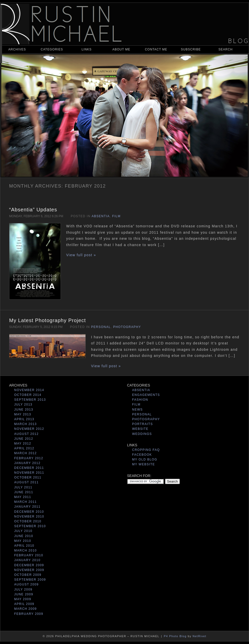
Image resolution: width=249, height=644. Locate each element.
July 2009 (23, 590)
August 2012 (26, 434)
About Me (121, 49)
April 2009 (24, 604)
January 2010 (27, 560)
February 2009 (29, 614)
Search (225, 49)
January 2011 (27, 507)
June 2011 (24, 492)
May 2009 (23, 599)
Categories (52, 49)
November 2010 (29, 517)
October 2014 (28, 395)
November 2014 (29, 390)
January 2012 (27, 463)
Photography (127, 327)
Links (87, 49)
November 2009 (29, 570)
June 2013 (24, 410)
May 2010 (23, 541)
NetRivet (200, 636)
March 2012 (25, 453)
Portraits (143, 424)
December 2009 (29, 565)
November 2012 (29, 429)
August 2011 (26, 482)
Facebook (142, 455)
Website (140, 429)
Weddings (142, 434)
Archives (17, 49)
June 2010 (24, 536)
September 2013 (30, 400)
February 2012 (29, 458)
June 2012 (24, 439)
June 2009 (24, 594)
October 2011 (28, 477)
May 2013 (23, 414)
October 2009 (28, 575)
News (137, 410)
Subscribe (191, 49)
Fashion (140, 400)
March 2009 (25, 609)
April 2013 (24, 419)
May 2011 (23, 497)
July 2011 (23, 487)
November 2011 (29, 473)
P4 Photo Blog (175, 636)
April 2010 (24, 546)
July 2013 (23, 404)
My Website (144, 464)
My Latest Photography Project (47, 320)
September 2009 (30, 580)
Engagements (146, 395)
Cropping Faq (146, 450)
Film (116, 216)
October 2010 (28, 521)
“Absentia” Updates (33, 210)
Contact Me (156, 49)
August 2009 (26, 584)
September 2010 (30, 526)
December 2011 (29, 468)
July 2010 (23, 531)
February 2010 (29, 555)
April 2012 (24, 448)
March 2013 (25, 424)
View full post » (81, 255)
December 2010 (29, 512)
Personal (101, 327)
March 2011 (25, 502)
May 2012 (23, 444)
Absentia (101, 216)
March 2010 (25, 550)
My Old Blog (145, 459)
